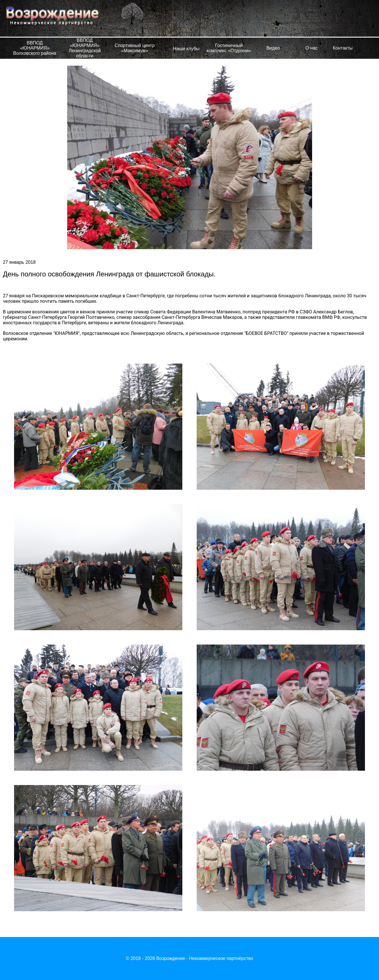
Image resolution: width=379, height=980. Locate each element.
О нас (312, 48)
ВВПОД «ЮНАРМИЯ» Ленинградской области (85, 48)
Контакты (343, 48)
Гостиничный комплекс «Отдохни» (229, 48)
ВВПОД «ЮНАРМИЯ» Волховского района (35, 48)
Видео (273, 48)
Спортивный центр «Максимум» (135, 48)
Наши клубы (186, 49)
